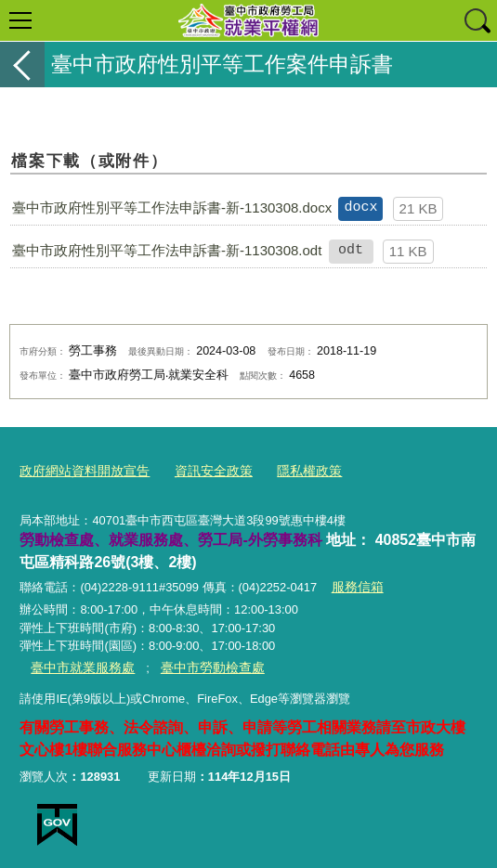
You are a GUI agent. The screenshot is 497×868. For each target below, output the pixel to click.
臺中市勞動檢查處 (200, 663)
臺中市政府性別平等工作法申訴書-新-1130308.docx (172, 207)
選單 (20, 20)
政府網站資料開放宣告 (80, 469)
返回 (22, 65)
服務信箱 (355, 584)
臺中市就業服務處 (79, 663)
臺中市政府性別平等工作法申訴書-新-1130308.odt (167, 250)
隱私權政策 (292, 469)
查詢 (477, 20)
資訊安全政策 (202, 469)
